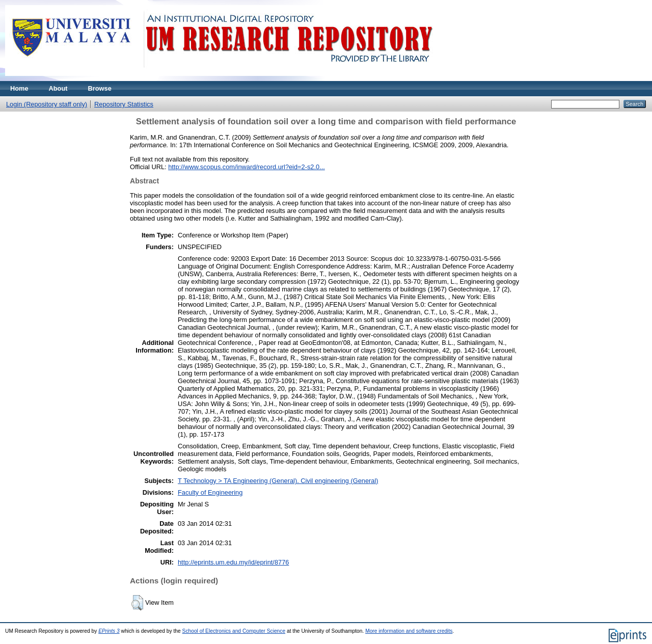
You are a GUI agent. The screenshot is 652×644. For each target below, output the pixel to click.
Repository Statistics (124, 104)
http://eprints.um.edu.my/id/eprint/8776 (233, 562)
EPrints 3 (109, 631)
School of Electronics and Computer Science (234, 631)
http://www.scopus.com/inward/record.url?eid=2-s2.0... (247, 167)
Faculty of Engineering (210, 492)
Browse (100, 88)
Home (19, 88)
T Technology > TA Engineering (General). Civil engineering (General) (278, 481)
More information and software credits (409, 631)
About (58, 88)
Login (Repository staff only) (47, 104)
